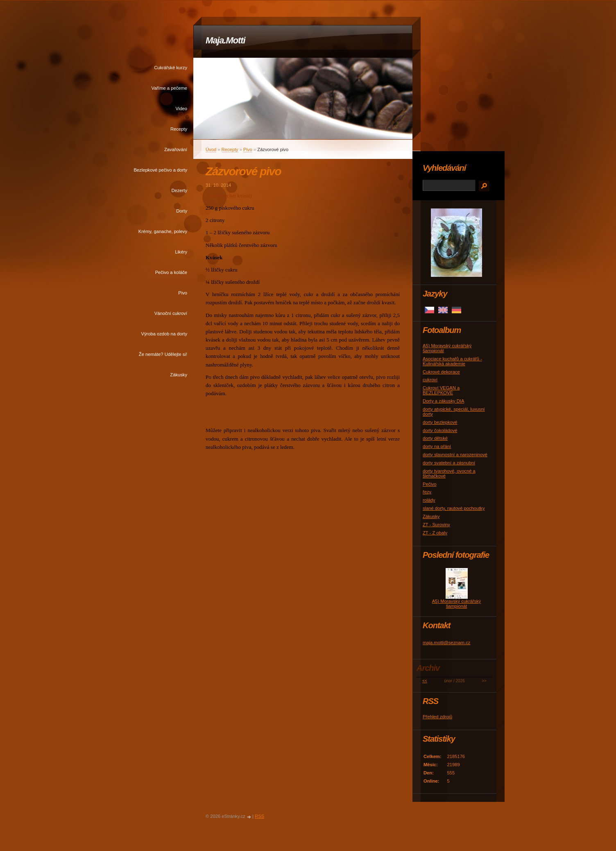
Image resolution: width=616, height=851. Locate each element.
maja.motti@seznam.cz (446, 643)
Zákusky (179, 375)
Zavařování (176, 149)
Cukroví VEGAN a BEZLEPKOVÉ (441, 390)
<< (425, 681)
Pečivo (430, 484)
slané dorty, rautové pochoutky (454, 508)
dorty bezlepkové (440, 422)
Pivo (183, 293)
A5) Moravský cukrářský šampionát (456, 604)
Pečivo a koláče (171, 272)
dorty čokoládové (440, 430)
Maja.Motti (225, 40)
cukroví (430, 380)
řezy (427, 492)
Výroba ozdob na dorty (164, 334)
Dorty (182, 211)
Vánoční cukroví (171, 313)
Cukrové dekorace (441, 372)
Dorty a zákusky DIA (443, 401)
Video (181, 109)
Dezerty (179, 190)
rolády (429, 500)
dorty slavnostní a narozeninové (455, 455)
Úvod (211, 149)
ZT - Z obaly (435, 533)
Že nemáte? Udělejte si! (163, 354)
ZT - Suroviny (436, 525)
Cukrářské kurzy (171, 68)
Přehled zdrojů (437, 717)
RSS (259, 816)
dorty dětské (435, 438)
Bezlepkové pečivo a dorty (160, 170)
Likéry (181, 252)
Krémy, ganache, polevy (163, 231)
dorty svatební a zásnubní (449, 463)
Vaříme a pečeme (169, 88)
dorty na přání (437, 446)
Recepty (179, 129)
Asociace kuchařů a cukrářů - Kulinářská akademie (452, 361)
